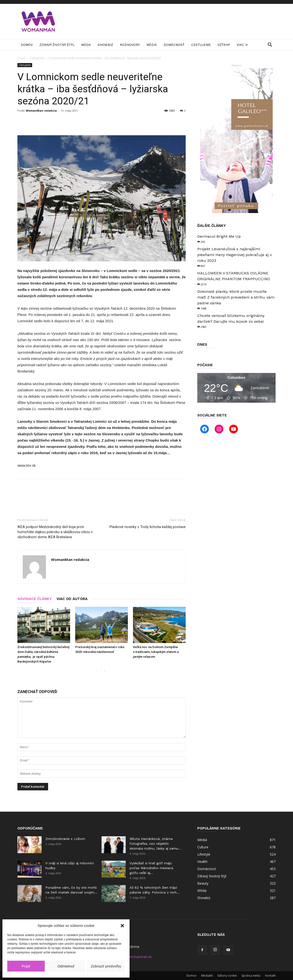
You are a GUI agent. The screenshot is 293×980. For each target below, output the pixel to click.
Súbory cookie (227, 976)
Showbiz (105, 45)
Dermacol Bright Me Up (219, 236)
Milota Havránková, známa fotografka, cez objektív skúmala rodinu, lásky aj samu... (155, 844)
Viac (242, 45)
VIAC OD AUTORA (72, 599)
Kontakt (270, 976)
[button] (122, 926)
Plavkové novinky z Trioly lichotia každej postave (148, 527)
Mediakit (207, 976)
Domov (27, 45)
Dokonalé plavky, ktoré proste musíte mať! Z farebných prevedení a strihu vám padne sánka (236, 297)
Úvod (21, 58)
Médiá (152, 45)
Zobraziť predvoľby (106, 966)
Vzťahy (224, 45)
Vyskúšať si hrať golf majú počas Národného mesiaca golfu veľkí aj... (151, 868)
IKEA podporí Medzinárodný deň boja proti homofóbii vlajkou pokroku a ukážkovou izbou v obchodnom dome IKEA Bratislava (55, 532)
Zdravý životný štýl (57, 45)
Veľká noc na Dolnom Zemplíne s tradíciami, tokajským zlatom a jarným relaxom (156, 652)
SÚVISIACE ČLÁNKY (35, 599)
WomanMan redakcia (41, 111)
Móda (86, 45)
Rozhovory (130, 45)
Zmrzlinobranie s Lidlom (65, 839)
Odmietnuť (66, 966)
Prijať (26, 966)
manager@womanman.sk (132, 957)
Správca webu (251, 976)
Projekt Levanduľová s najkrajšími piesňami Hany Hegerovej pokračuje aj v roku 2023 (234, 255)
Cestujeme (201, 45)
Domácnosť (174, 45)
